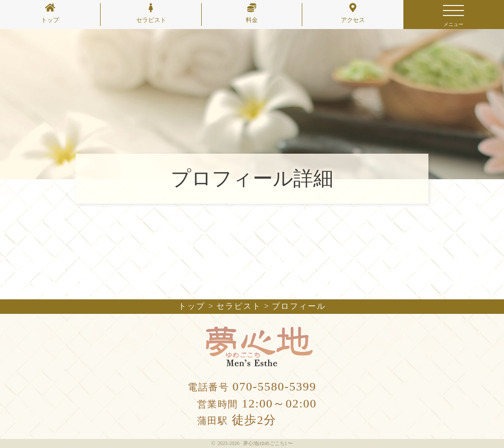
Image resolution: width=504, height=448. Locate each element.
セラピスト (151, 13)
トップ (50, 13)
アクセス (353, 13)
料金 (252, 13)
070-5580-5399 (252, 386)
